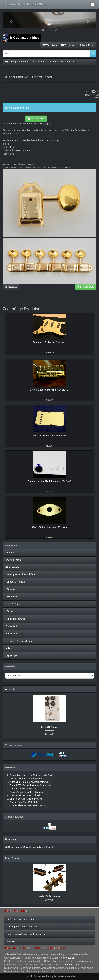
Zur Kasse (68, 45)
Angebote (10, 689)
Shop (14, 62)
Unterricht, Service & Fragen (20, 641)
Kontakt (11, 941)
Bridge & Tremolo (15, 582)
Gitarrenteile (26, 62)
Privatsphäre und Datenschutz (23, 927)
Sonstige (40, 62)
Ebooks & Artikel (14, 634)
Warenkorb (49, 45)
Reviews (11, 287)
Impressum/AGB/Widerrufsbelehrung (26, 934)
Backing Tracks (13, 560)
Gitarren (10, 553)
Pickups (10, 589)
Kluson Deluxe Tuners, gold (62, 62)
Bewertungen (12, 839)
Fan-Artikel (11, 626)
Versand (95, 97)
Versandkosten (67, 958)
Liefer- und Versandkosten (21, 919)
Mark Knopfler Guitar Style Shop (24, 4)
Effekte (9, 611)
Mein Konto (87, 45)
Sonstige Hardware (15, 619)
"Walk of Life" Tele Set (49, 896)
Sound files (11, 656)
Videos (9, 648)
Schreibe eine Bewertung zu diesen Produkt (31, 847)
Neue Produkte (13, 858)
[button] (10, 20)
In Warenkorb (36, 119)
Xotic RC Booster (49, 727)
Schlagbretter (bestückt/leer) (21, 574)
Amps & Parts (13, 604)
